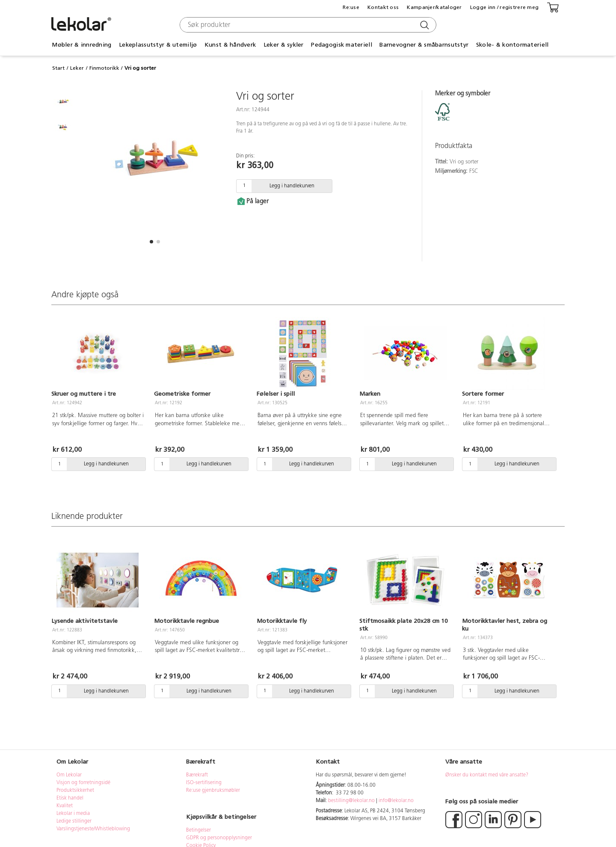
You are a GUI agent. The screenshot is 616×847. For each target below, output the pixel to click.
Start (58, 68)
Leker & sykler (284, 45)
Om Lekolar (69, 775)
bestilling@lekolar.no (351, 801)
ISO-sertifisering (204, 783)
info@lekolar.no (396, 801)
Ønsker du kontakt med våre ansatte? (487, 775)
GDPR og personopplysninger (219, 838)
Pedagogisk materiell (342, 45)
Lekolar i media (73, 814)
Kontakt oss (383, 7)
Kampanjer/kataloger (434, 7)
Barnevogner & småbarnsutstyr (424, 45)
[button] (151, 242)
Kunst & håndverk (230, 45)
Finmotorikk (104, 68)
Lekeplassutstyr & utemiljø (158, 45)
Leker (77, 68)
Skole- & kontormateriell (512, 45)
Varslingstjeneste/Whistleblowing (93, 829)
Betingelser (199, 830)
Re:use (351, 7)
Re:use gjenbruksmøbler (213, 791)
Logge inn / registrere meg (504, 7)
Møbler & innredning (81, 45)
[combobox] (307, 25)
